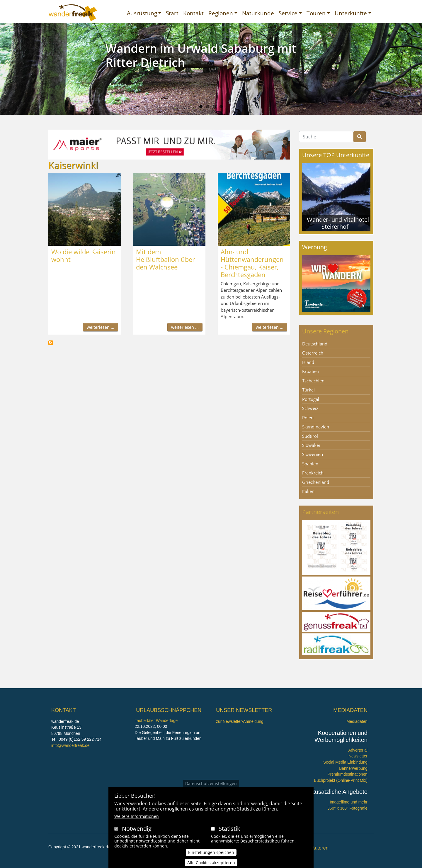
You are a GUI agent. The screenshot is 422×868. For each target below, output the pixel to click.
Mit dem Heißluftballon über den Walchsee (165, 259)
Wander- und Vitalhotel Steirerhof (338, 223)
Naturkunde (258, 13)
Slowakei (311, 445)
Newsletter (358, 756)
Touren (316, 13)
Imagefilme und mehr (349, 802)
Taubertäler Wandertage (156, 721)
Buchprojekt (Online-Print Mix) (341, 780)
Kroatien (311, 371)
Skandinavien (316, 427)
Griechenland (316, 482)
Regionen (221, 13)
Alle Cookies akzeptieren (211, 863)
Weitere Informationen (137, 816)
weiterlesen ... (101, 327)
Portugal (311, 399)
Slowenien (313, 454)
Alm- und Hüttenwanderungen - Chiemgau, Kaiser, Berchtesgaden (252, 263)
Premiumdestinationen (348, 774)
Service (288, 13)
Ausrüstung (142, 13)
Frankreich (313, 473)
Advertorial (358, 750)
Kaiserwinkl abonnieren (51, 343)
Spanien (310, 464)
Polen (308, 418)
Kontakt (193, 13)
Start (172, 13)
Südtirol (310, 436)
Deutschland (315, 344)
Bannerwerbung (353, 768)
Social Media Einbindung (345, 762)
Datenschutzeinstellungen (211, 783)
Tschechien (313, 381)
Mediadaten (357, 722)
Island (308, 362)
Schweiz (310, 408)
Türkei (308, 390)
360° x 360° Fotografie (347, 808)
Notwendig (137, 829)
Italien (308, 491)
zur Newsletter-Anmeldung (240, 722)
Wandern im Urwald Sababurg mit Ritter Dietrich (201, 55)
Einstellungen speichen (211, 852)
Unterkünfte (351, 13)
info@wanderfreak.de (70, 746)
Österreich (313, 353)
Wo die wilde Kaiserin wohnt (84, 255)
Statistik (229, 829)
